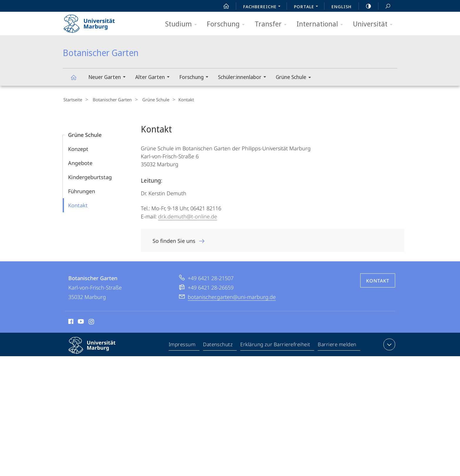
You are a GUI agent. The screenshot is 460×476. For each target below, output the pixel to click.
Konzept (78, 148)
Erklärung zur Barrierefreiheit (275, 345)
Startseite (72, 100)
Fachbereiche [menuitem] (263, 7)
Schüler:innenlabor (244, 78)
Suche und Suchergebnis (385, 6)
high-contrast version (365, 6)
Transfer (273, 24)
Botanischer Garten (77, 80)
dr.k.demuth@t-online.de (188, 216)
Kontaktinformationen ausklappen (389, 344)
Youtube (80, 322)
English (341, 6)
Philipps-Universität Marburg (97, 349)
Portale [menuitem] (308, 7)
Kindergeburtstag (90, 176)
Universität (375, 24)
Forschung (228, 24)
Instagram (92, 322)
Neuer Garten (109, 78)
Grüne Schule (295, 78)
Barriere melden (337, 345)
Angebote (80, 162)
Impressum (182, 345)
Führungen (82, 190)
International (322, 24)
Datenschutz (218, 345)
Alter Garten (154, 78)
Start (223, 6)
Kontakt (78, 204)
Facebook (70, 322)
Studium (183, 24)
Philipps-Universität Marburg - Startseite (94, 22)
